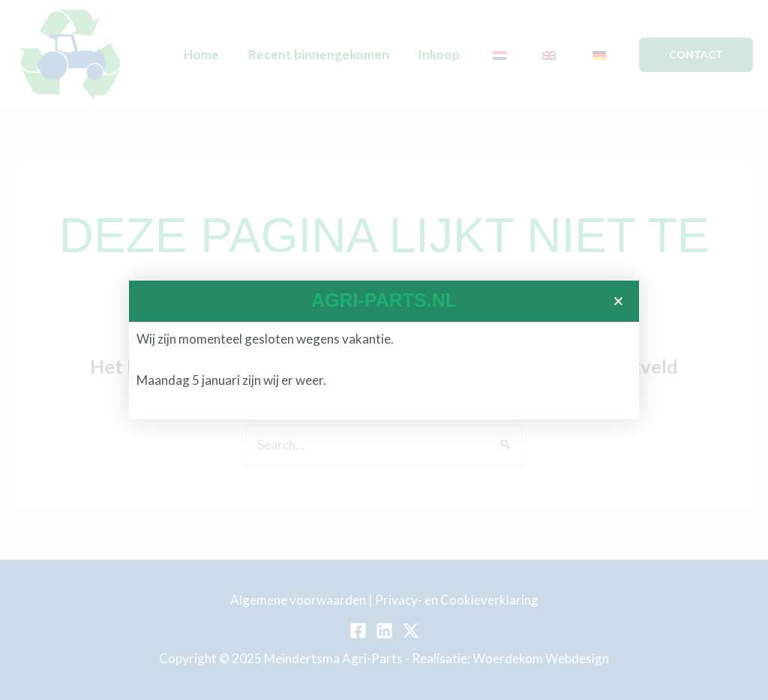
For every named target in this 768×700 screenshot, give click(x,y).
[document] (384, 350)
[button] (618, 301)
